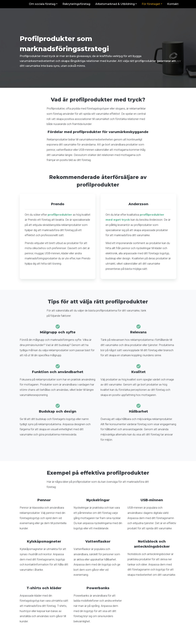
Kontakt (173, 4)
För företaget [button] (151, 4)
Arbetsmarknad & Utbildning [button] (115, 4)
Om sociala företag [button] (42, 4)
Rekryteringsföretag (76, 4)
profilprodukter (60, 215)
